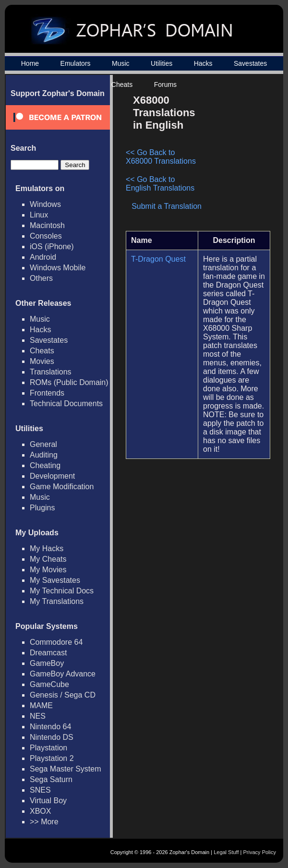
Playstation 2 (52, 758)
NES (38, 716)
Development (52, 476)
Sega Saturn (51, 779)
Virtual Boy (48, 801)
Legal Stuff (226, 852)
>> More (44, 822)
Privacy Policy (260, 852)
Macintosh (47, 225)
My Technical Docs (62, 591)
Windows (45, 204)
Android (43, 257)
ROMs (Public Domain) (69, 382)
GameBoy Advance (63, 674)
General (43, 444)
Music (121, 63)
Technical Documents (66, 404)
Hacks (203, 63)
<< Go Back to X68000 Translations (161, 157)
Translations (51, 372)
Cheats (122, 84)
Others (41, 278)
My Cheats (48, 559)
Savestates (250, 63)
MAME (41, 705)
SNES (40, 790)
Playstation (48, 748)
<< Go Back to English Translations (160, 184)
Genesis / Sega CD (63, 695)
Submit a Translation (167, 206)
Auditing (44, 455)
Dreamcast (48, 653)
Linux (39, 215)
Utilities (162, 63)
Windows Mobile (58, 268)
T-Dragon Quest (158, 259)
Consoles (46, 236)
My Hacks (47, 549)
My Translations (57, 601)
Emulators (76, 63)
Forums (165, 84)
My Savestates (55, 580)
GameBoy (47, 663)
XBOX (40, 811)
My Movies (48, 570)
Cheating (45, 465)
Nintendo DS (52, 737)
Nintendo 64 (50, 727)
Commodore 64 (56, 642)
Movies (42, 361)
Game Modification (62, 487)
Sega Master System (66, 769)
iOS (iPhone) (52, 247)
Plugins (42, 508)
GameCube (49, 684)
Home (30, 63)
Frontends (47, 393)
